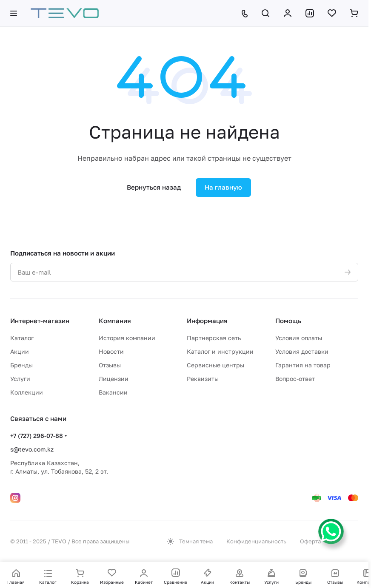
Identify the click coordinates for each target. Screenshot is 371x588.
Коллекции (27, 392)
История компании (127, 338)
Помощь (288, 321)
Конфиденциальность (256, 541)
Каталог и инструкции (220, 351)
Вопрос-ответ (295, 379)
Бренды (21, 365)
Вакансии (113, 392)
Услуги (20, 379)
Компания (115, 321)
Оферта (310, 541)
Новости (111, 351)
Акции (20, 351)
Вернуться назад (154, 187)
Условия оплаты (299, 338)
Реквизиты (203, 379)
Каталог (22, 338)
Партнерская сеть (214, 338)
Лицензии (114, 379)
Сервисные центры (215, 365)
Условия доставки (302, 351)
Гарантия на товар (303, 365)
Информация (207, 321)
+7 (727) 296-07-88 (37, 436)
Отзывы (110, 365)
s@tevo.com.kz (32, 449)
